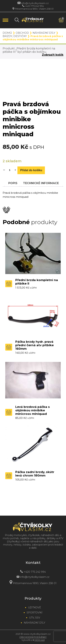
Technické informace (41, 183)
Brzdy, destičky (15, 36)
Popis (13, 183)
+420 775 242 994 (34, 6)
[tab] (13, 183)
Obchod (22, 33)
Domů (7, 33)
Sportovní (34, 613)
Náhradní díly (44, 33)
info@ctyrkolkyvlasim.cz (35, 3)
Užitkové (34, 607)
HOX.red (40, 640)
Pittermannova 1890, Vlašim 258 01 (34, 9)
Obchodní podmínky (33, 637)
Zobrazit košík (53, 55)
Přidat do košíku (31, 170)
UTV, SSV (35, 618)
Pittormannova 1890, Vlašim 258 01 (35, 583)
